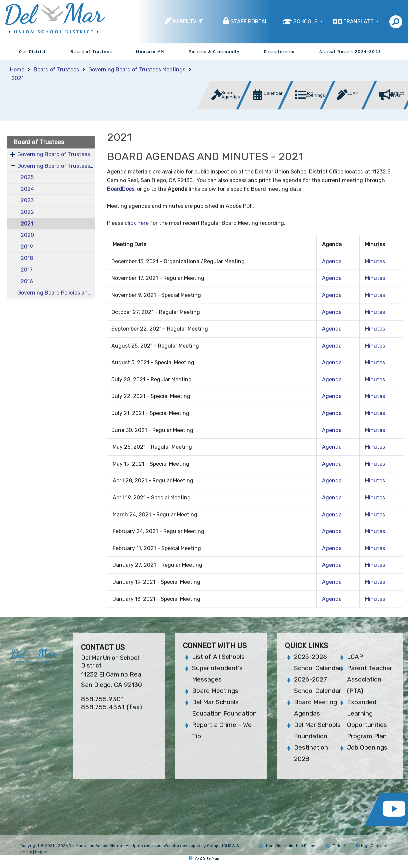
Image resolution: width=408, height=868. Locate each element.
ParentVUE (188, 22)
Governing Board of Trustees (54, 154)
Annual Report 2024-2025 (350, 52)
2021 (17, 78)
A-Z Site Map (204, 858)
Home (17, 70)
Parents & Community (214, 52)
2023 (27, 200)
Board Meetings (215, 691)
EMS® (26, 852)
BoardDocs (121, 189)
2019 (27, 247)
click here (137, 223)
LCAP (355, 657)
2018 (27, 258)
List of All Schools (218, 657)
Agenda (332, 261)
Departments (279, 52)
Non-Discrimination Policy (287, 846)
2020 (27, 235)
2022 (27, 212)
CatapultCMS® (221, 846)
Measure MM (150, 52)
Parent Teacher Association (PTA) (370, 679)
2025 (27, 177)
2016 (27, 281)
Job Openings (367, 747)
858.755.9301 (102, 699)
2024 (27, 189)
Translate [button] (359, 22)
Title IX (336, 846)
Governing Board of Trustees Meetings (137, 70)
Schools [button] (306, 22)
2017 (27, 270)
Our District (32, 52)
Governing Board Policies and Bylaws (56, 293)
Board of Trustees (91, 52)
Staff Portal (249, 22)
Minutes (375, 261)
